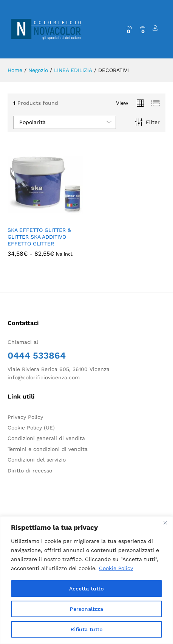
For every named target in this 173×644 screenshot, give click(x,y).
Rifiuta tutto (87, 629)
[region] (86, 580)
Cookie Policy (116, 568)
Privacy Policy (25, 417)
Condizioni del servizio (37, 460)
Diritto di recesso (30, 471)
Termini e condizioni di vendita (48, 449)
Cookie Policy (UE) (31, 428)
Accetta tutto (86, 589)
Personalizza (86, 609)
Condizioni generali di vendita (46, 438)
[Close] (165, 523)
